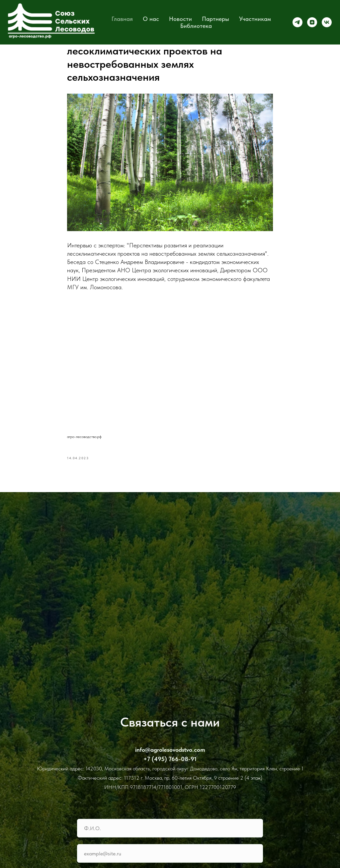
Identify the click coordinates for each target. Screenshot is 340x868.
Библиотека (196, 26)
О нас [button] (151, 19)
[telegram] (297, 22)
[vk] (327, 22)
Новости (180, 19)
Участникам (255, 19)
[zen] (312, 22)
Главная (122, 19)
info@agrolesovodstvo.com (170, 750)
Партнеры (215, 19)
